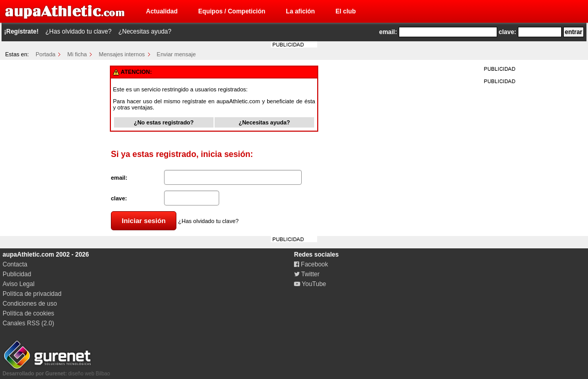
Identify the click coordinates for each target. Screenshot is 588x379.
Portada (46, 54)
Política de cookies (28, 313)
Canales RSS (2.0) (28, 323)
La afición (300, 11)
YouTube (310, 284)
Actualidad (162, 11)
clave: (508, 32)
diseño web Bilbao (56, 371)
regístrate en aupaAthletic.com (221, 101)
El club (345, 11)
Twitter (307, 274)
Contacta (15, 264)
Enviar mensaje (176, 54)
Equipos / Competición (232, 11)
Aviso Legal (19, 284)
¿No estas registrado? (164, 122)
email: (388, 32)
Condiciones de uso (30, 304)
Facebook (311, 264)
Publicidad (17, 274)
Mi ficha (77, 54)
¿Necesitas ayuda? (145, 31)
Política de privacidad (32, 294)
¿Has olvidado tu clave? (78, 31)
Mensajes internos (121, 54)
